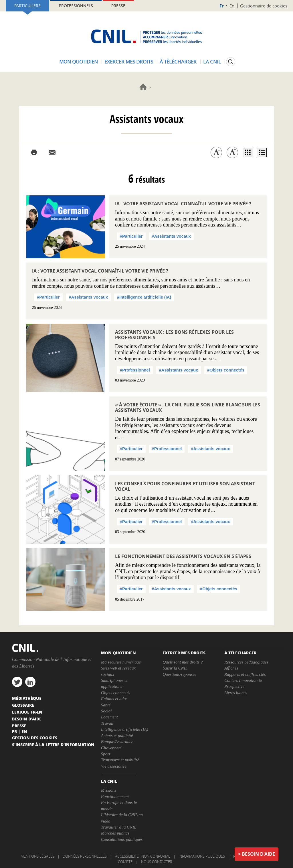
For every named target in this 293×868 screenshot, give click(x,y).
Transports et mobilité (120, 760)
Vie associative (114, 766)
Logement (109, 717)
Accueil (143, 87)
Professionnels (76, 6)
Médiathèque (27, 698)
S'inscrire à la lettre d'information (53, 744)
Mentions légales (37, 856)
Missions (109, 790)
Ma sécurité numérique (121, 662)
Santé (106, 705)
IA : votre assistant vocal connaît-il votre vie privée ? (183, 204)
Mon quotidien (79, 62)
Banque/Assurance (117, 742)
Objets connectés (116, 693)
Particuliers (27, 6)
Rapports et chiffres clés (245, 674)
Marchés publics (115, 833)
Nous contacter (157, 862)
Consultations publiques (122, 839)
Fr (222, 6)
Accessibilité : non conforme (143, 856)
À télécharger (178, 62)
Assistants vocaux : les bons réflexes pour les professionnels (174, 335)
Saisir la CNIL (175, 668)
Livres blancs (236, 693)
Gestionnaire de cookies (264, 6)
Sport (106, 754)
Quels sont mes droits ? (183, 662)
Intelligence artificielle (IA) (125, 729)
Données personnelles (85, 856)
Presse (118, 6)
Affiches (231, 668)
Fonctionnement (115, 797)
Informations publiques (202, 856)
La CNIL (212, 62)
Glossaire (23, 705)
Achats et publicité (117, 736)
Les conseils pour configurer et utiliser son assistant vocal (185, 486)
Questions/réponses (179, 674)
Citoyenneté (111, 748)
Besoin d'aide (258, 854)
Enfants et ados (114, 699)
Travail (107, 723)
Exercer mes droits (129, 62)
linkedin (30, 682)
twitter (17, 682)
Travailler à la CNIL (119, 827)
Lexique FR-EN (27, 712)
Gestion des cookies (35, 738)
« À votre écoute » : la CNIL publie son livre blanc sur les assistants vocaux (188, 407)
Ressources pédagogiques (246, 662)
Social (106, 711)
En (232, 6)
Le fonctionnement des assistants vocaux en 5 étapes (183, 556)
